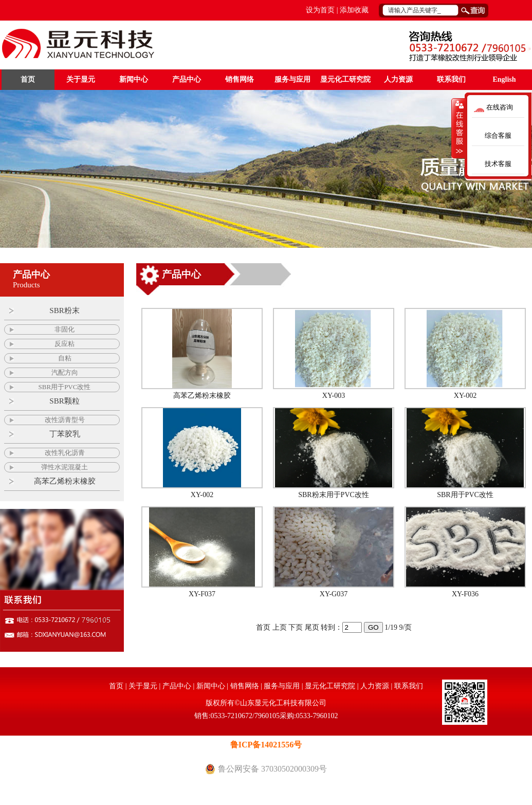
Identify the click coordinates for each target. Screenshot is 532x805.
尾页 (312, 627)
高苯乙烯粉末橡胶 (65, 481)
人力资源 (398, 79)
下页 (296, 627)
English (504, 79)
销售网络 (240, 79)
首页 (28, 79)
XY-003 (334, 396)
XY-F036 (465, 594)
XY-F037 (202, 594)
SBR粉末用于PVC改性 (334, 495)
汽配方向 (65, 372)
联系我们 (451, 79)
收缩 (458, 128)
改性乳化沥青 (65, 453)
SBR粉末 (64, 310)
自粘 (65, 358)
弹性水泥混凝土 (65, 467)
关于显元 (81, 79)
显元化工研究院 (345, 79)
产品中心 (187, 79)
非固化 (65, 329)
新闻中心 (134, 79)
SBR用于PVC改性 (65, 387)
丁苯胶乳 (65, 434)
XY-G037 (334, 594)
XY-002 (465, 396)
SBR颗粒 (64, 401)
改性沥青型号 (65, 420)
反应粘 (65, 344)
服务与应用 (292, 79)
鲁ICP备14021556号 (266, 745)
